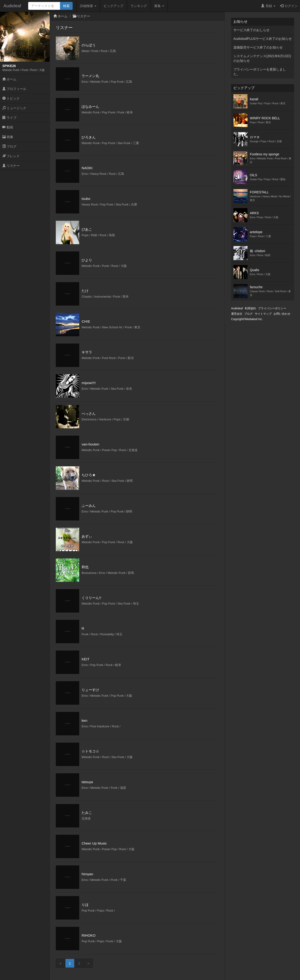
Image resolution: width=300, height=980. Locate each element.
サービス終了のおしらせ (251, 30)
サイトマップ (263, 314)
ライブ (9, 118)
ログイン (289, 6)
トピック (11, 98)
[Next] (88, 963)
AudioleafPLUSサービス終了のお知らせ (263, 39)
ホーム (9, 79)
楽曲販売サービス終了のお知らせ (258, 47)
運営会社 (237, 314)
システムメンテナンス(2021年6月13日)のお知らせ (262, 58)
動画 (8, 127)
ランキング (139, 6)
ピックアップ (113, 6)
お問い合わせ (282, 314)
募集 (159, 6)
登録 (268, 6)
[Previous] (60, 963)
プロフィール (14, 89)
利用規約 (250, 308)
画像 (8, 137)
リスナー (11, 166)
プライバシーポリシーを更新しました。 (260, 72)
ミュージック (14, 108)
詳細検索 (88, 6)
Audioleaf (12, 6)
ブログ (9, 146)
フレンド (11, 156)
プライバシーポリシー (272, 308)
